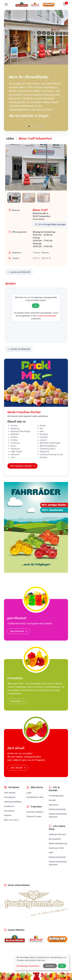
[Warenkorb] (65, 4)
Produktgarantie (56, 796)
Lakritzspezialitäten (13, 802)
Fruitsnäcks (17, 701)
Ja (36, 306)
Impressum (54, 805)
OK (62, 966)
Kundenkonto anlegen (36, 797)
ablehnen (50, 966)
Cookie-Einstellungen (47, 316)
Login (29, 793)
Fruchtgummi (10, 797)
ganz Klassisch (19, 631)
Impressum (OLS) (57, 848)
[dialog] (42, 962)
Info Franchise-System (23, 466)
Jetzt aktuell (18, 768)
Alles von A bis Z (11, 820)
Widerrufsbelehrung (58, 843)
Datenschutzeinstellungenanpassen (58, 815)
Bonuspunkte (55, 839)
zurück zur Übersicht (19, 272)
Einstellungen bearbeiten (28, 966)
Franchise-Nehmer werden (36, 812)
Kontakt (52, 800)
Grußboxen (9, 806)
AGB (51, 853)
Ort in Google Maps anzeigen (50, 224)
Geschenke (9, 811)
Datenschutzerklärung (58, 809)
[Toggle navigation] (6, 4)
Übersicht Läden (34, 816)
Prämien (8, 815)
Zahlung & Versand (57, 834)
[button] (29, 126)
